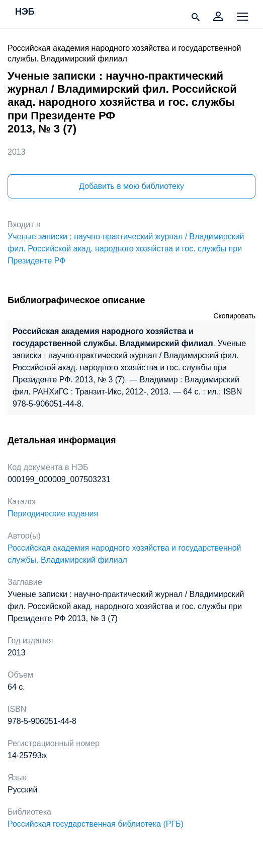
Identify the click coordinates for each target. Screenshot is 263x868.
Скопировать (234, 316)
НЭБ (25, 12)
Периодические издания (53, 514)
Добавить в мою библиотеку (131, 186)
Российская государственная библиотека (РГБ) (96, 824)
